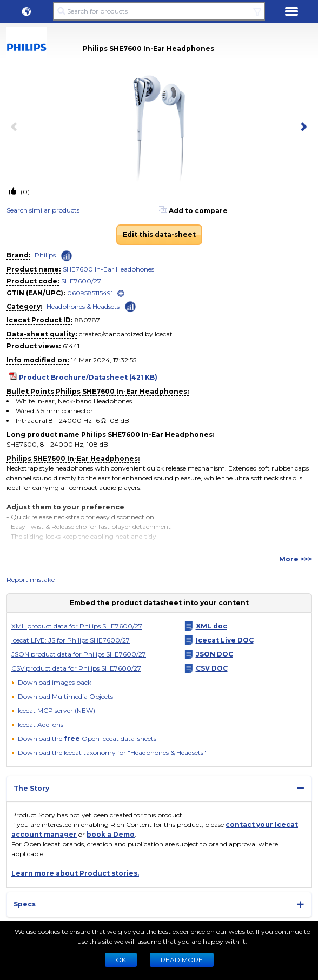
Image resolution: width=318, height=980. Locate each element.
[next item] (302, 128)
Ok (121, 960)
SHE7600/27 (81, 281)
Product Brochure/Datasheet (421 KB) (88, 377)
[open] (121, 293)
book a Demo (111, 834)
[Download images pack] (51, 683)
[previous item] (16, 128)
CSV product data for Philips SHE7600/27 (76, 668)
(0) (24, 192)
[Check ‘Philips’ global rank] (67, 256)
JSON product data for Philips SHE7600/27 (79, 654)
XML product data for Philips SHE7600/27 (77, 626)
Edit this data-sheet (159, 234)
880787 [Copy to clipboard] (87, 320)
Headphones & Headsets (83, 306)
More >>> (295, 559)
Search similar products (43, 210)
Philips (45, 255)
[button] (27, 11)
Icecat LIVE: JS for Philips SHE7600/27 (71, 640)
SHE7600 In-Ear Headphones (108, 269)
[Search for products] (159, 11)
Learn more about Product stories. (75, 873)
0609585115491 (90, 293)
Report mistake (31, 580)
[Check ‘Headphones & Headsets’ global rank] (130, 306)
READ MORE (182, 960)
